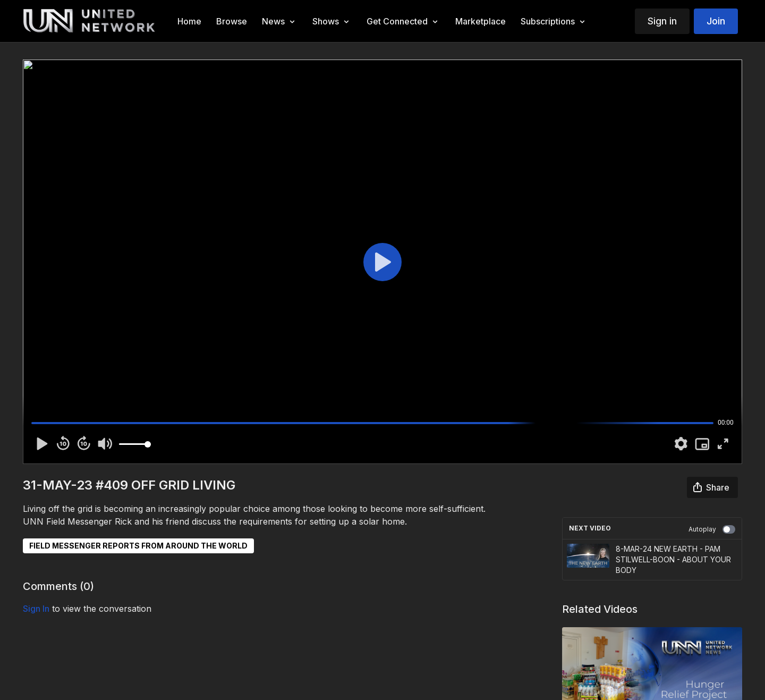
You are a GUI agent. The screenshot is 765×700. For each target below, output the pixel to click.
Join (716, 21)
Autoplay (712, 529)
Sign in (662, 21)
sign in (36, 609)
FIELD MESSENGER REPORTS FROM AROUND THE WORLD (138, 546)
